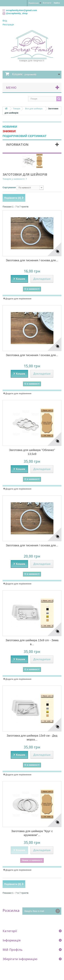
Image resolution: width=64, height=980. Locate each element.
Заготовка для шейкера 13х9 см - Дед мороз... (32, 738)
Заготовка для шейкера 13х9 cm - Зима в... (32, 642)
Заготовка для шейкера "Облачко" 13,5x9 (32, 452)
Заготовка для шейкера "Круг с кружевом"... (32, 833)
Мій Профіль (13, 950)
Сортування (9, 187)
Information (17, 144)
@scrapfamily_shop (17, 13)
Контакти (47, 3)
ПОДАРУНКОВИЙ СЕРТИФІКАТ (24, 136)
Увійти (57, 3)
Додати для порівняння (18, 299)
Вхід (5, 21)
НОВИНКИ (10, 127)
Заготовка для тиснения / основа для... (32, 260)
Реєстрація (8, 25)
